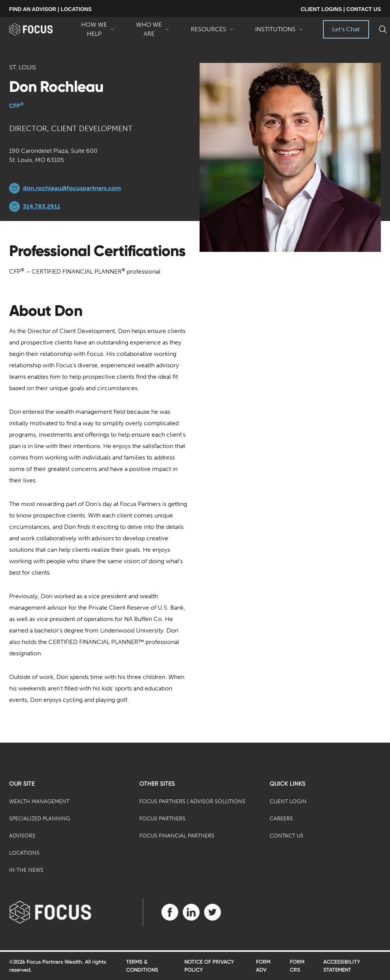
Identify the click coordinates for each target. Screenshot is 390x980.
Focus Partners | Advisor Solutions (192, 801)
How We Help (98, 30)
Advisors (22, 836)
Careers (281, 819)
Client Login (288, 801)
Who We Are (153, 30)
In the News (26, 870)
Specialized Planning (40, 819)
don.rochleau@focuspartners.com (72, 188)
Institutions (279, 32)
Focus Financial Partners (177, 836)
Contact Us (287, 836)
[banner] (40, 29)
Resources (212, 32)
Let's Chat (346, 29)
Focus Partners (162, 819)
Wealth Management (39, 801)
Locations (24, 853)
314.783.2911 (42, 206)
